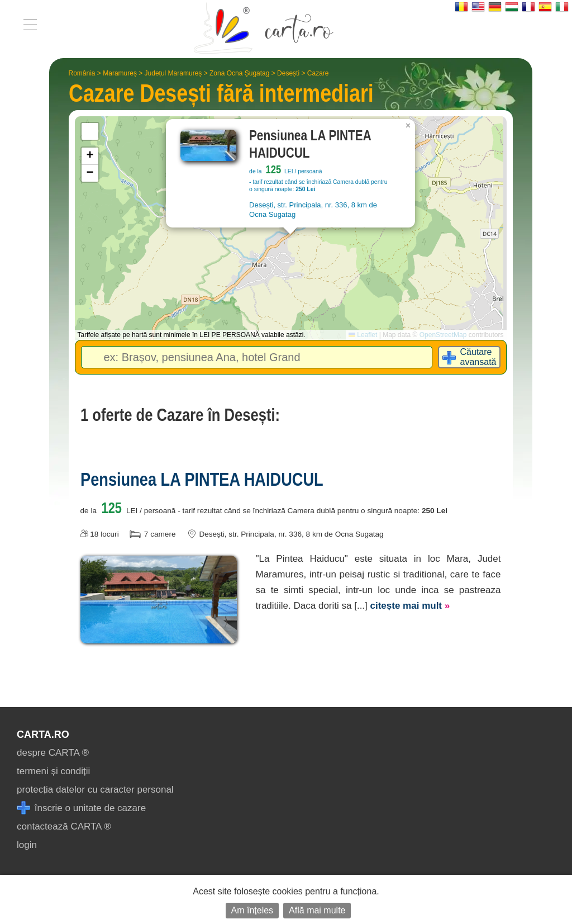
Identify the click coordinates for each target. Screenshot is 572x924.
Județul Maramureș (173, 73)
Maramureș (120, 73)
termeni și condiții (53, 771)
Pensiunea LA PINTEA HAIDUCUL (202, 479)
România (82, 73)
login (27, 845)
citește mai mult (410, 606)
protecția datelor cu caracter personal (95, 790)
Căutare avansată (478, 357)
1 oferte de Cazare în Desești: (180, 415)
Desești (288, 73)
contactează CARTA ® (64, 826)
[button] (408, 126)
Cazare (318, 73)
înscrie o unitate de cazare (81, 808)
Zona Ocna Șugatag (239, 73)
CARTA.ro (43, 735)
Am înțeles (252, 910)
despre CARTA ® (53, 753)
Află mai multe (317, 910)
